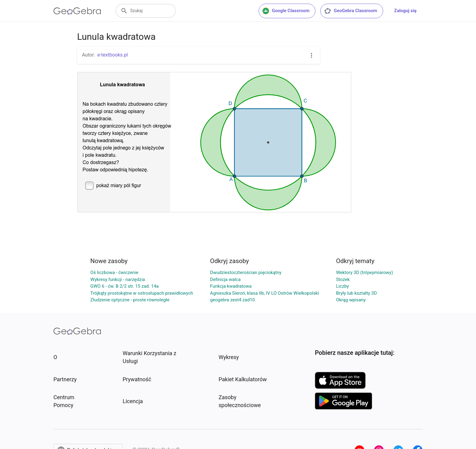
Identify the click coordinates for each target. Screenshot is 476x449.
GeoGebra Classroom (350, 11)
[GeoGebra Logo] (77, 11)
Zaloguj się (405, 11)
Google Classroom (286, 11)
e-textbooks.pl (113, 55)
